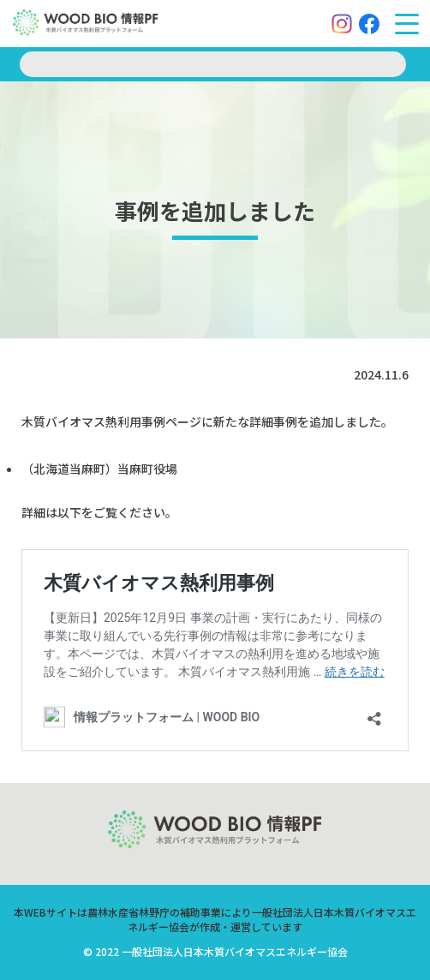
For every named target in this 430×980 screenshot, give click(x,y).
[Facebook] (369, 24)
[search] (213, 64)
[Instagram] (342, 24)
